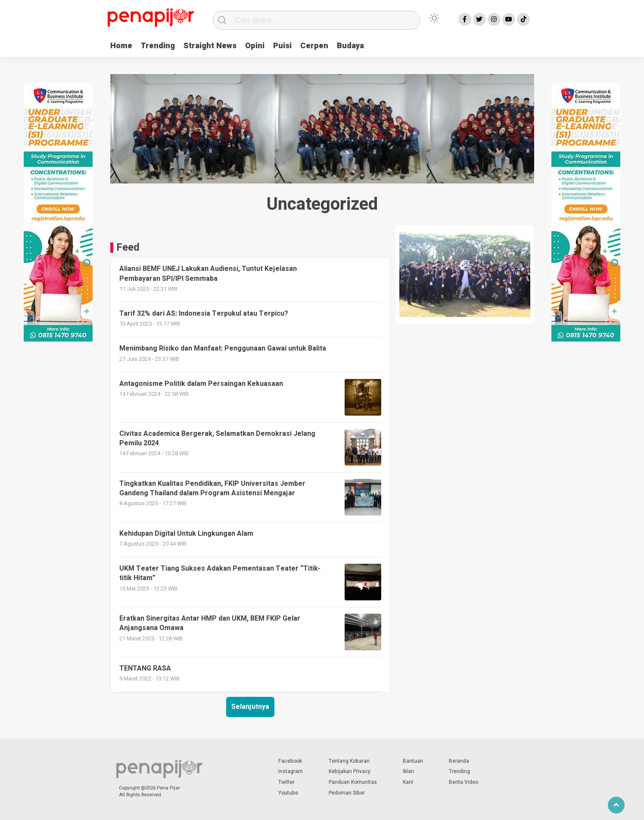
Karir (408, 782)
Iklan (408, 771)
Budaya (350, 46)
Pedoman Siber (347, 793)
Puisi (282, 46)
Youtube (288, 793)
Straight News (210, 46)
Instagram (291, 771)
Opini (255, 46)
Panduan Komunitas (353, 782)
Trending (158, 46)
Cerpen (314, 46)
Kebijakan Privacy (350, 771)
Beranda (459, 761)
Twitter (286, 782)
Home (121, 46)
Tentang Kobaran (349, 761)
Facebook (290, 761)
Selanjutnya (250, 707)
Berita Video (464, 782)
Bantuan (413, 761)
